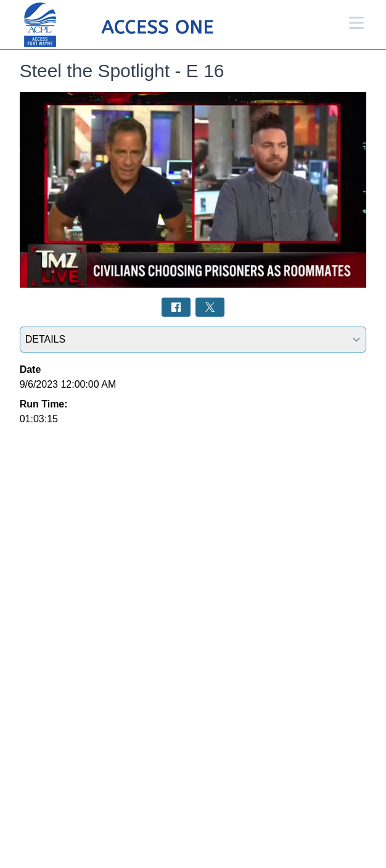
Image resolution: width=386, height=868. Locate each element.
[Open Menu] (356, 23)
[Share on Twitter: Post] (210, 307)
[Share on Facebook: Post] (176, 307)
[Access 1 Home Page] (143, 25)
